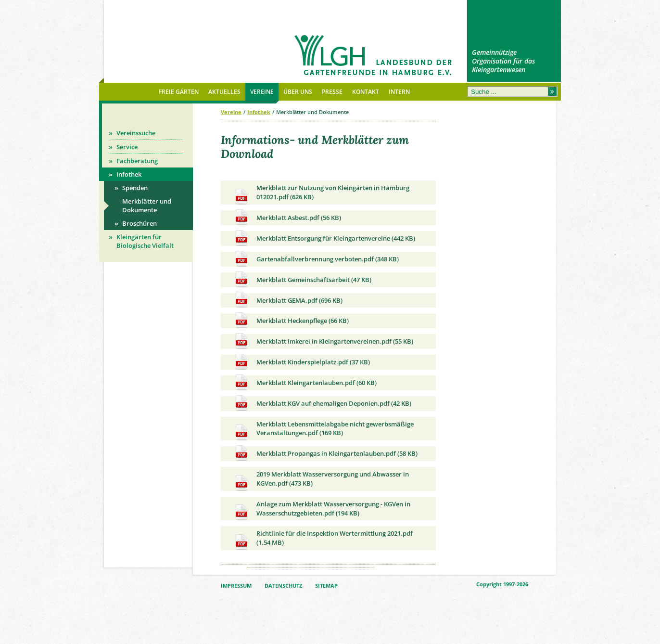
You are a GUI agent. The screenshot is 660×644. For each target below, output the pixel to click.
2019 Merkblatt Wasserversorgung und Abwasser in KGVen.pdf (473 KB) (321, 480)
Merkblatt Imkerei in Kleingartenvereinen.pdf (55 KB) (323, 341)
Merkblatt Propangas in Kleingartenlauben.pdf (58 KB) (325, 454)
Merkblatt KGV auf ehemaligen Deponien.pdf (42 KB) (322, 404)
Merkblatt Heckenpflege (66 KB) (291, 321)
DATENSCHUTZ (283, 586)
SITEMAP (326, 586)
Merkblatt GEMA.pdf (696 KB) (288, 301)
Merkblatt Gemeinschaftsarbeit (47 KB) (302, 280)
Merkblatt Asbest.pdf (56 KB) (287, 218)
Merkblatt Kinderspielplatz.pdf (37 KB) (301, 362)
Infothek (259, 112)
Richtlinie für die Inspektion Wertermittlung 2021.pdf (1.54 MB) (323, 540)
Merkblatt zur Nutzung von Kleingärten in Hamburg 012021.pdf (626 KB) (321, 194)
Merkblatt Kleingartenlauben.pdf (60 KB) (305, 383)
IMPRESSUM (236, 586)
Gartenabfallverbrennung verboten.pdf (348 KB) (316, 259)
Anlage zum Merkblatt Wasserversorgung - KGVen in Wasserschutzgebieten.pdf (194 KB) (322, 510)
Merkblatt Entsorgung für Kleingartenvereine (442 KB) (324, 238)
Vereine (231, 112)
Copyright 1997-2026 (502, 584)
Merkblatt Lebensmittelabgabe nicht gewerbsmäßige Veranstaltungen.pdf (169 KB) (323, 430)
